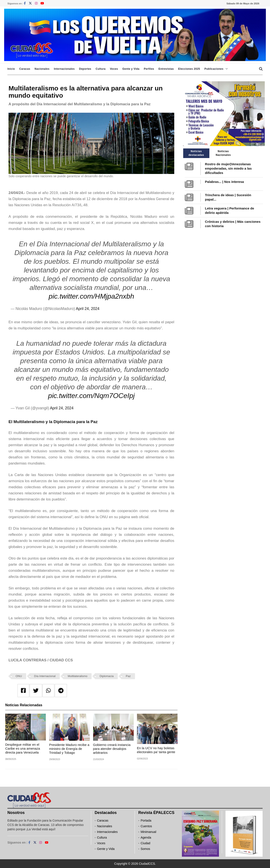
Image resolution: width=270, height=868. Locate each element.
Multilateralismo (77, 676)
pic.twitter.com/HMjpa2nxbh (91, 296)
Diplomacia (107, 676)
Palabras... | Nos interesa (224, 182)
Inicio (11, 69)
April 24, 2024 (88, 309)
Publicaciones (214, 69)
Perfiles (149, 69)
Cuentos (146, 826)
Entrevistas (166, 69)
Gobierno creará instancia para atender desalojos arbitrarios (112, 749)
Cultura (101, 69)
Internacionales (64, 69)
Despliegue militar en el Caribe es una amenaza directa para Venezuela (23, 748)
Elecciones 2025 (189, 69)
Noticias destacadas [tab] (196, 153)
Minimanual (149, 832)
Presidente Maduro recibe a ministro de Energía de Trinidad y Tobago (69, 749)
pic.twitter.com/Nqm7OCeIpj (91, 396)
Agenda (146, 837)
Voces (114, 69)
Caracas (25, 69)
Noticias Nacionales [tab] (223, 153)
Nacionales (42, 69)
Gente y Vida (131, 69)
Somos (145, 849)
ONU (19, 676)
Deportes (85, 69)
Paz (128, 676)
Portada (146, 820)
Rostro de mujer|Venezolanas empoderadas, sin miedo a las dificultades (228, 168)
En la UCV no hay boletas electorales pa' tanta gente (156, 750)
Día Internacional (45, 676)
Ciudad (145, 843)
